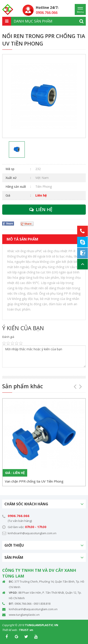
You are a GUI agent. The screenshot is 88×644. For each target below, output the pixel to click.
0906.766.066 (19, 516)
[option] (44, 96)
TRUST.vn (26, 630)
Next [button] (79, 385)
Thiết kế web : (10, 630)
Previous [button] (74, 385)
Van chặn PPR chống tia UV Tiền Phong (34, 481)
